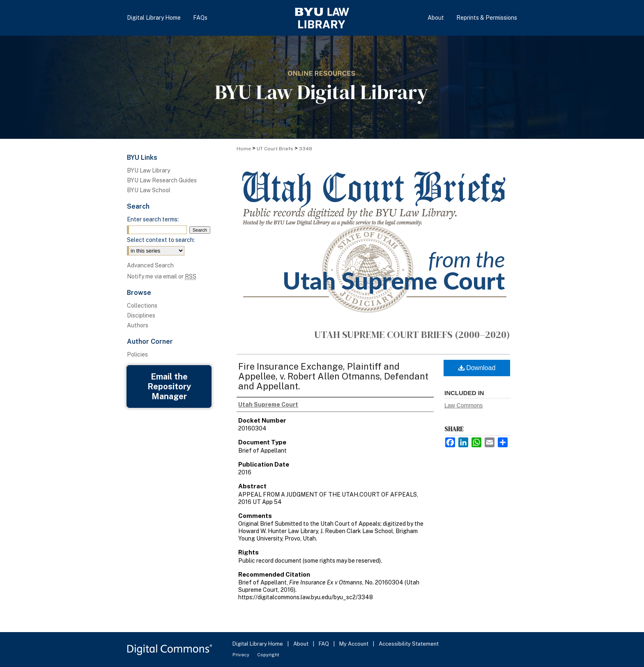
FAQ (324, 644)
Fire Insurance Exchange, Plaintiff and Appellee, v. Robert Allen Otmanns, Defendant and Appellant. (333, 376)
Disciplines (141, 315)
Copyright (268, 655)
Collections (142, 306)
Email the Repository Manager (169, 386)
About (301, 644)
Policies (137, 354)
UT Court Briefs (275, 149)
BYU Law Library (148, 170)
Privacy (241, 655)
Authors (138, 325)
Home (244, 149)
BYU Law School (149, 190)
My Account (354, 644)
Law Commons (463, 405)
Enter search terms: (153, 219)
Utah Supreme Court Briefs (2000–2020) (412, 335)
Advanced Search (150, 265)
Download (477, 368)
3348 (306, 149)
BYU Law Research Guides (162, 180)
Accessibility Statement (409, 644)
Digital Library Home (258, 644)
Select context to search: (161, 240)
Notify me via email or (162, 276)
